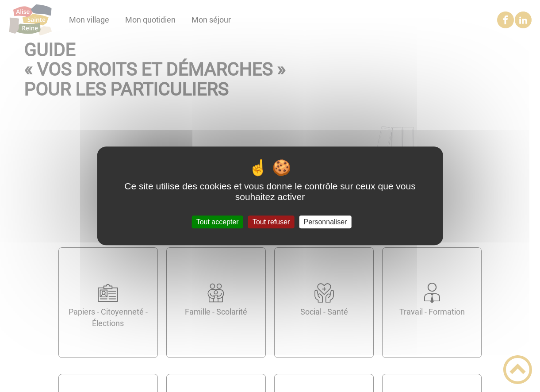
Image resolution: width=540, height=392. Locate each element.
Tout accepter (218, 222)
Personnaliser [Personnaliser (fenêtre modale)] (326, 222)
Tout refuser (271, 222)
